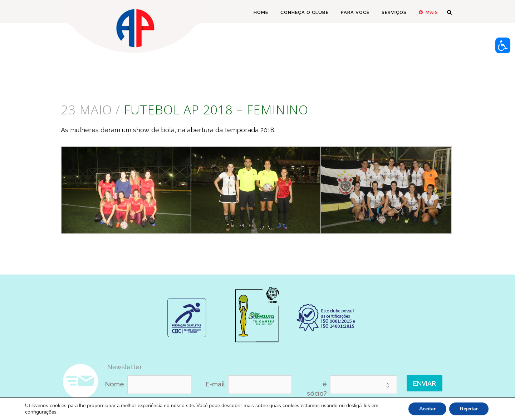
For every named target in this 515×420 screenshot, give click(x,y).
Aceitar (427, 409)
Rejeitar (469, 409)
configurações (41, 412)
